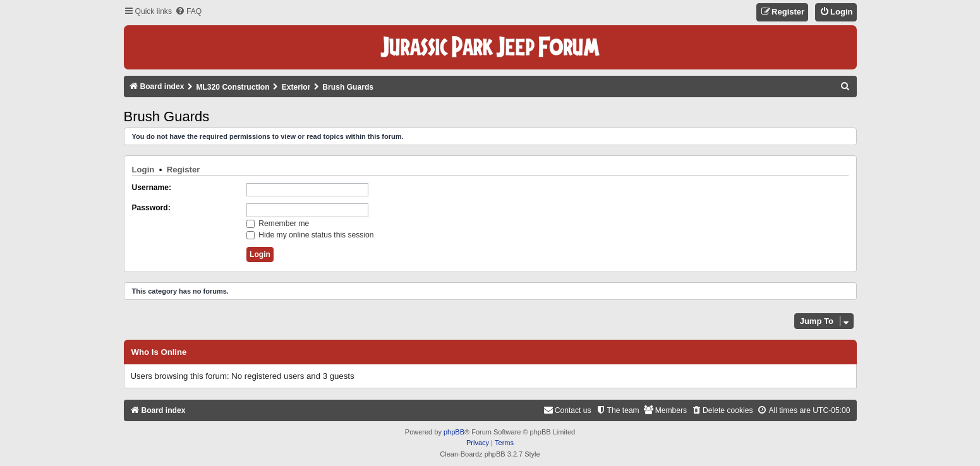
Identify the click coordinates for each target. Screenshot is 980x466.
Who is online (159, 352)
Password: (151, 208)
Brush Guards (167, 116)
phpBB (454, 432)
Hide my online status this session (310, 235)
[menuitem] (188, 12)
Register (184, 170)
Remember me (278, 224)
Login (143, 170)
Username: (152, 188)
